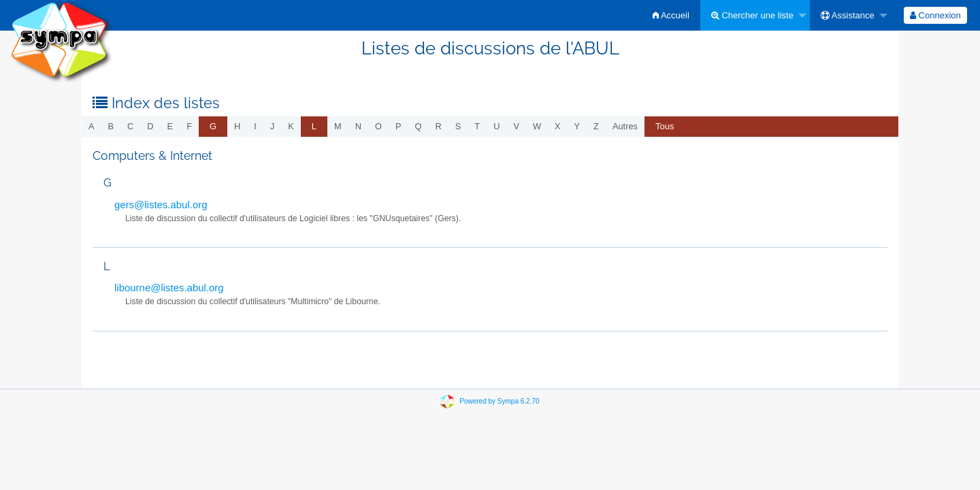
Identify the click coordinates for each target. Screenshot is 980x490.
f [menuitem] (189, 126)
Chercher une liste (752, 15)
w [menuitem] (537, 126)
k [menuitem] (291, 126)
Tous (665, 126)
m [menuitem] (338, 126)
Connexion (935, 15)
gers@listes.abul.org (161, 205)
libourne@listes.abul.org (169, 288)
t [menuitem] (477, 126)
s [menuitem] (458, 126)
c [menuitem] (130, 126)
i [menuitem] (255, 126)
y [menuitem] (577, 126)
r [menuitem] (439, 126)
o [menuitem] (378, 126)
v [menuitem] (516, 126)
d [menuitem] (150, 126)
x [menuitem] (558, 126)
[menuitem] (671, 15)
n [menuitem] (358, 126)
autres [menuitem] (625, 126)
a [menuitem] (92, 126)
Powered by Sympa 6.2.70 (499, 401)
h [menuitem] (237, 126)
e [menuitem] (170, 126)
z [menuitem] (596, 126)
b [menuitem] (111, 126)
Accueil (671, 15)
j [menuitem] (272, 126)
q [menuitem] (419, 126)
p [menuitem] (398, 126)
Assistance (848, 15)
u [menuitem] (496, 126)
